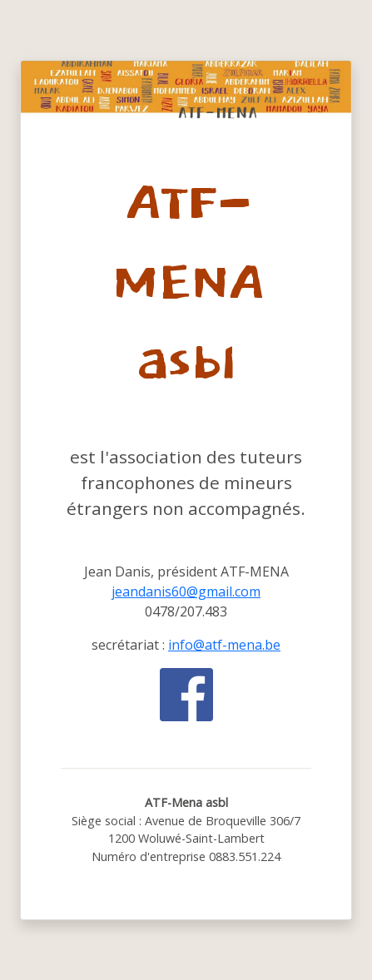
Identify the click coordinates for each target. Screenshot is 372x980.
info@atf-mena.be (224, 645)
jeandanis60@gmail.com (186, 591)
